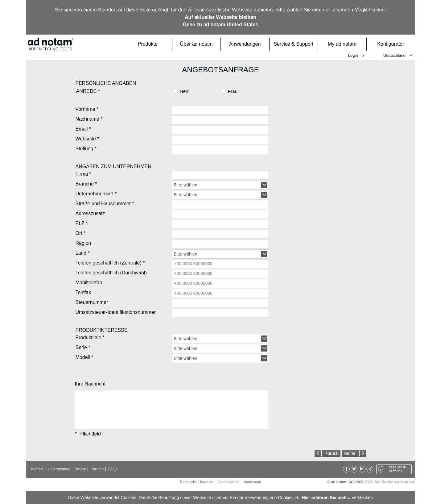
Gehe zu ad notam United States (220, 25)
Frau (233, 91)
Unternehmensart (96, 194)
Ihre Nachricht (90, 384)
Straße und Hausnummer (105, 204)
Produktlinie (90, 337)
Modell (84, 357)
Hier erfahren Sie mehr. (326, 498)
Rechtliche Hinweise (197, 482)
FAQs (113, 469)
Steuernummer (92, 302)
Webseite (87, 139)
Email (83, 129)
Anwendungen (247, 44)
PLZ (82, 223)
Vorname (87, 109)
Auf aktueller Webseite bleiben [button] (220, 17)
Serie (83, 347)
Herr (184, 91)
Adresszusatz (90, 213)
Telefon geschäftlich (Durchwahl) (111, 273)
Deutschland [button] (394, 55)
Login (353, 55)
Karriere (97, 469)
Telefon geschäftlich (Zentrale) (110, 263)
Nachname (89, 119)
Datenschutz (228, 482)
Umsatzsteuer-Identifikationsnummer (116, 312)
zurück (332, 453)
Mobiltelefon (89, 283)
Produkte (153, 44)
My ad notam (345, 44)
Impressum (252, 482)
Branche (86, 184)
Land (83, 253)
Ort (81, 233)
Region (83, 243)
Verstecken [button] (362, 498)
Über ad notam (198, 44)
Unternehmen (59, 469)
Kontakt (37, 469)
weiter (350, 453)
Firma (84, 174)
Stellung (86, 149)
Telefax (83, 292)
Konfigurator (394, 44)
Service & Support (294, 44)
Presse (80, 469)
